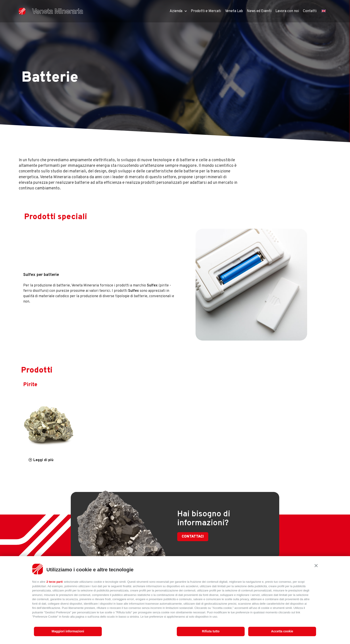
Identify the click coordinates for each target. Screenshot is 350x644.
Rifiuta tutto (211, 631)
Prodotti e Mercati (206, 11)
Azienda (178, 11)
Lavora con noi (287, 11)
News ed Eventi (259, 11)
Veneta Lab (234, 11)
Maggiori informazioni (68, 631)
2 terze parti (55, 582)
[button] (316, 566)
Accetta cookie (282, 631)
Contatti (310, 11)
